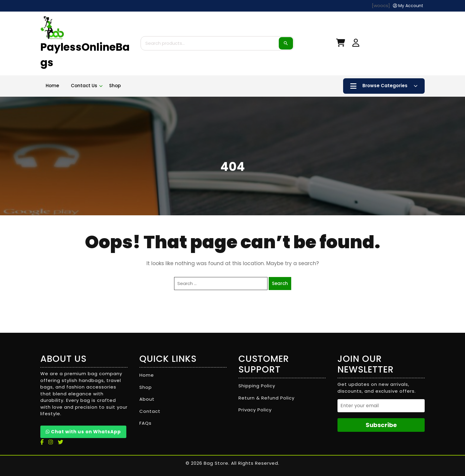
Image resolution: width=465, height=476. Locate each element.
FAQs (145, 423)
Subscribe (381, 425)
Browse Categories (384, 86)
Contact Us (84, 86)
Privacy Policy (255, 410)
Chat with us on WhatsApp (83, 432)
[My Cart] (340, 44)
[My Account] (408, 6)
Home (52, 86)
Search (286, 43)
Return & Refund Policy (266, 398)
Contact (150, 411)
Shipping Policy (257, 386)
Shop (115, 86)
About (147, 399)
